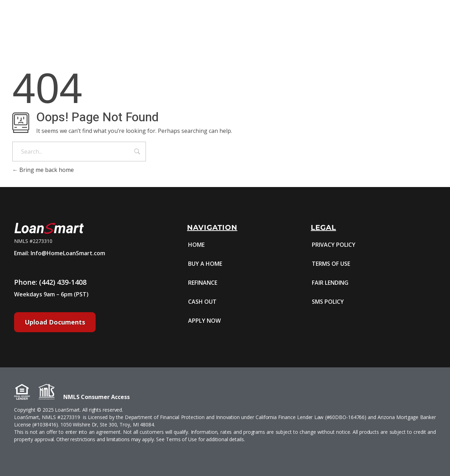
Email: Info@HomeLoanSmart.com (60, 253)
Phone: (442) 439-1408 (50, 282)
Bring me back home (43, 170)
